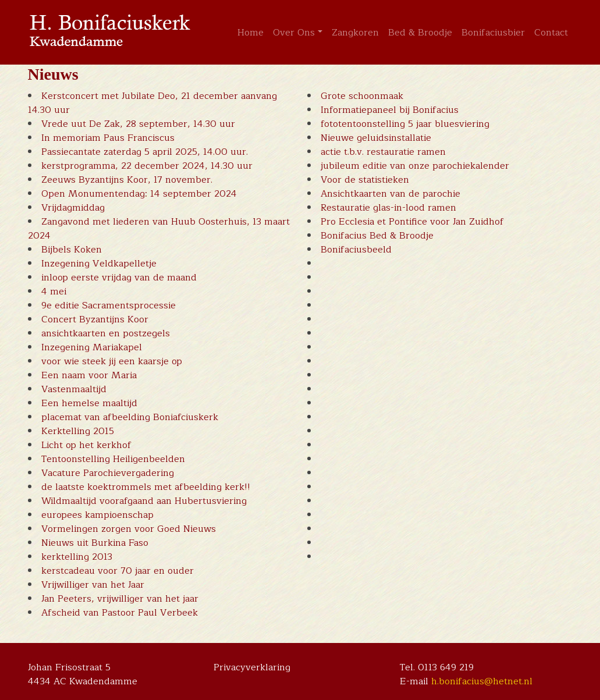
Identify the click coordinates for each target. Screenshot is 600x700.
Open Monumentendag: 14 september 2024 (139, 194)
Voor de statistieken (365, 180)
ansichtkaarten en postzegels (106, 333)
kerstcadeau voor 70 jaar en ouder (118, 571)
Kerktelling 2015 (78, 431)
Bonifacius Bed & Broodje (377, 236)
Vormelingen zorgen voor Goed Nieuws (129, 529)
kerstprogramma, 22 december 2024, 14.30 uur (147, 166)
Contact (551, 33)
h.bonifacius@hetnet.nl (482, 681)
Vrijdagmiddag (73, 208)
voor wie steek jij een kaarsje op (112, 361)
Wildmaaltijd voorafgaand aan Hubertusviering (144, 501)
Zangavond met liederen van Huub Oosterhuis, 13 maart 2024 (159, 229)
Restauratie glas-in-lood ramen (388, 208)
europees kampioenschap (97, 515)
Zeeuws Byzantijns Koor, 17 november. (127, 180)
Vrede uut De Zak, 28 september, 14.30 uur (138, 124)
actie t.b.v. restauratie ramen (383, 152)
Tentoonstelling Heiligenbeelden (113, 459)
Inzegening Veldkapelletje (99, 264)
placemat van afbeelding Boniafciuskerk (130, 417)
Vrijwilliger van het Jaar (93, 585)
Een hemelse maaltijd (89, 403)
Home (251, 33)
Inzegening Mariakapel (92, 347)
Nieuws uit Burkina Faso (95, 543)
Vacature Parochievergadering (108, 473)
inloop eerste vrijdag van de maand (119, 278)
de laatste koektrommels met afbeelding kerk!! (146, 487)
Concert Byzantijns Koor (95, 319)
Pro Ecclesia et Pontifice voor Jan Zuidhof (412, 222)
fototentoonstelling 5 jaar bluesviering (405, 124)
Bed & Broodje (420, 33)
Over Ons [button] (294, 33)
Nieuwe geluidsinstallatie (376, 138)
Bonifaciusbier (493, 33)
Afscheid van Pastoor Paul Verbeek (120, 613)
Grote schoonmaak (362, 96)
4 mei (54, 292)
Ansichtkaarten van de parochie (390, 194)
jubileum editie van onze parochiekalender (415, 166)
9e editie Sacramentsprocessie (109, 305)
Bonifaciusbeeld (356, 250)
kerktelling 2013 (77, 557)
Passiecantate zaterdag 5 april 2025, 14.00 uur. (145, 152)
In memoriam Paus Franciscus (108, 138)
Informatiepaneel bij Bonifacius (390, 110)
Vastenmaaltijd (74, 389)
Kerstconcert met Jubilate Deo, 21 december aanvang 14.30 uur (152, 103)
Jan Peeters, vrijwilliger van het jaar (120, 599)
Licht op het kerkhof (86, 445)
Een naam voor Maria (89, 375)
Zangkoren (355, 33)
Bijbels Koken (72, 250)
